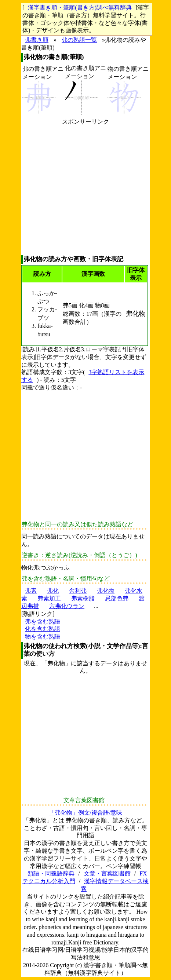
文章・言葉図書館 (107, 873)
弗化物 (106, 591)
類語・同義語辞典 (51, 873)
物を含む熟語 (43, 637)
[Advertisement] (85, 190)
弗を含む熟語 (43, 621)
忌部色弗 (117, 598)
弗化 (53, 591)
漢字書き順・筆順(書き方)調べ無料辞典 (80, 8)
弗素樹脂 (83, 598)
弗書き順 (37, 40)
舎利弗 (78, 591)
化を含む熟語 (43, 629)
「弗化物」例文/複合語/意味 (86, 813)
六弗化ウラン (67, 606)
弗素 (31, 591)
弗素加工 (49, 598)
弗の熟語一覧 (79, 40)
